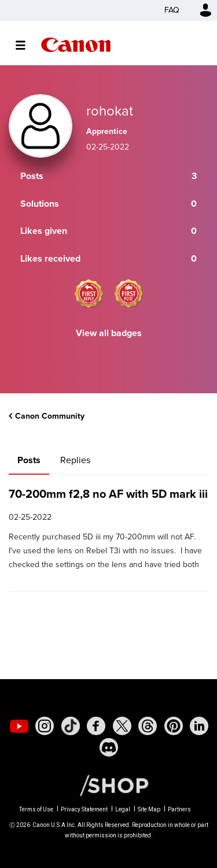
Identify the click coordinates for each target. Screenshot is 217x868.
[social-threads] (148, 726)
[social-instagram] (45, 726)
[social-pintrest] (174, 726)
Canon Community (76, 45)
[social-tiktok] (71, 726)
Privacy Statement (84, 809)
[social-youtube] (19, 726)
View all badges (109, 333)
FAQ (172, 10)
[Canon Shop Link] (108, 785)
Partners (179, 809)
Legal (123, 809)
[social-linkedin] (199, 726)
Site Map (149, 809)
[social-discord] (109, 747)
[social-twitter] (122, 726)
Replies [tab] (75, 460)
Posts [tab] (29, 460)
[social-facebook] (96, 726)
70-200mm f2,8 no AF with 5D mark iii (108, 494)
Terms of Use (36, 809)
